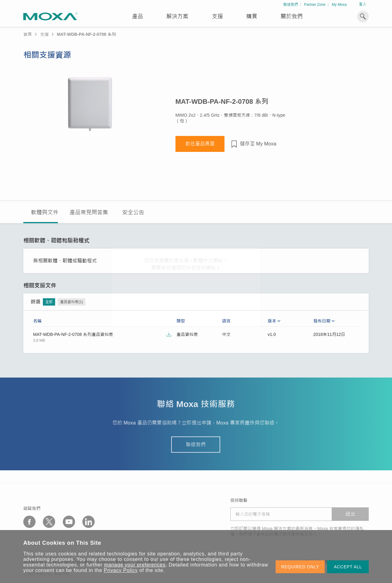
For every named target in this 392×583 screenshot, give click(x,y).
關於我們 (292, 17)
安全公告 (133, 213)
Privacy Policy (121, 570)
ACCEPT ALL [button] (348, 567)
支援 (217, 17)
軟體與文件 (45, 213)
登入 (363, 4)
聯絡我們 (291, 5)
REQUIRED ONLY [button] (300, 567)
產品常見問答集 (89, 213)
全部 (49, 302)
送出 (350, 514)
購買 (252, 17)
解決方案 (177, 17)
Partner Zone (315, 5)
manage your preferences (135, 565)
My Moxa (339, 5)
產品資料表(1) (72, 302)
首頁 (28, 34)
